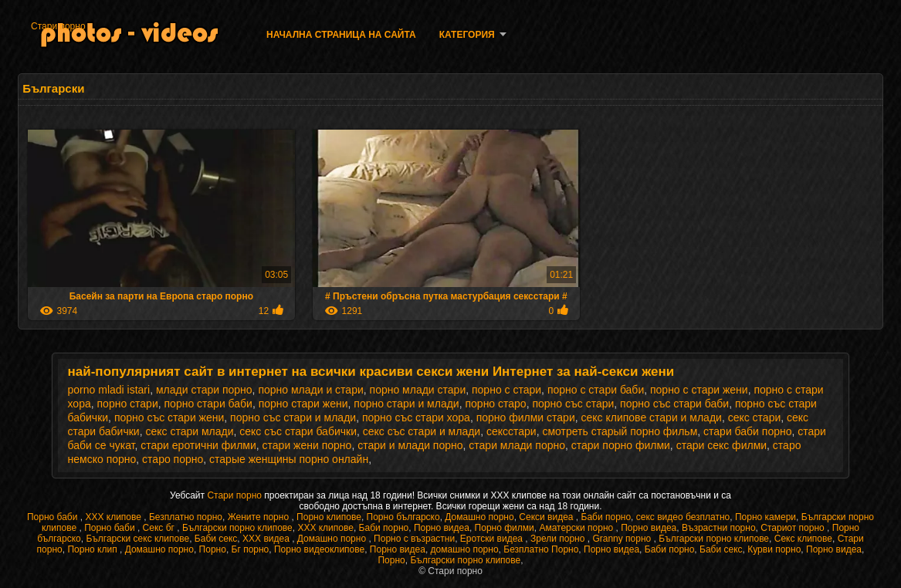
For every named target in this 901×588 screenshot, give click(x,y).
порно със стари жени (169, 417)
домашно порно (465, 549)
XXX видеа (267, 539)
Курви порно (774, 549)
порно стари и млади (406, 404)
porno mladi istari (109, 390)
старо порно (173, 459)
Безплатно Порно (541, 549)
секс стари (755, 417)
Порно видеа (442, 528)
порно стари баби (208, 404)
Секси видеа (547, 517)
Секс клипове (803, 539)
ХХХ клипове (114, 517)
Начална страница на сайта (341, 35)
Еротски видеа (493, 539)
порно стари (128, 404)
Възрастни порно (719, 528)
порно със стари (573, 404)
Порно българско (403, 517)
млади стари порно (204, 390)
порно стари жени (303, 404)
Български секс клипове (137, 539)
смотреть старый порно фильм (620, 431)
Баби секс (216, 539)
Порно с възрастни (414, 539)
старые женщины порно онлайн (289, 459)
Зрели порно (559, 539)
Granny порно (623, 539)
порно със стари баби (674, 404)
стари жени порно (307, 445)
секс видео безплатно (683, 517)
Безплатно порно (186, 517)
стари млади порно (517, 445)
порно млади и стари (310, 390)
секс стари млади (189, 431)
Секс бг (160, 528)
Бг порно (251, 549)
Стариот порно (794, 528)
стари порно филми (621, 445)
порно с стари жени (699, 390)
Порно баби (54, 517)
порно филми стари (526, 417)
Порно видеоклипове (319, 549)
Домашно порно (479, 517)
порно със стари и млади (293, 417)
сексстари (511, 431)
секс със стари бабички (298, 431)
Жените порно (260, 517)
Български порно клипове (237, 528)
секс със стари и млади (422, 431)
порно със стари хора (416, 417)
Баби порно (606, 517)
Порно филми (505, 528)
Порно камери (766, 517)
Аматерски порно (577, 528)
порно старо (495, 404)
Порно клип (93, 549)
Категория (467, 35)
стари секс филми (721, 445)
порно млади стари (418, 390)
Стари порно (58, 26)
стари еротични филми (198, 445)
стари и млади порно (410, 445)
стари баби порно (747, 431)
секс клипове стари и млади (652, 417)
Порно (213, 549)
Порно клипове (329, 517)
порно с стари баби (596, 390)
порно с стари (506, 390)
